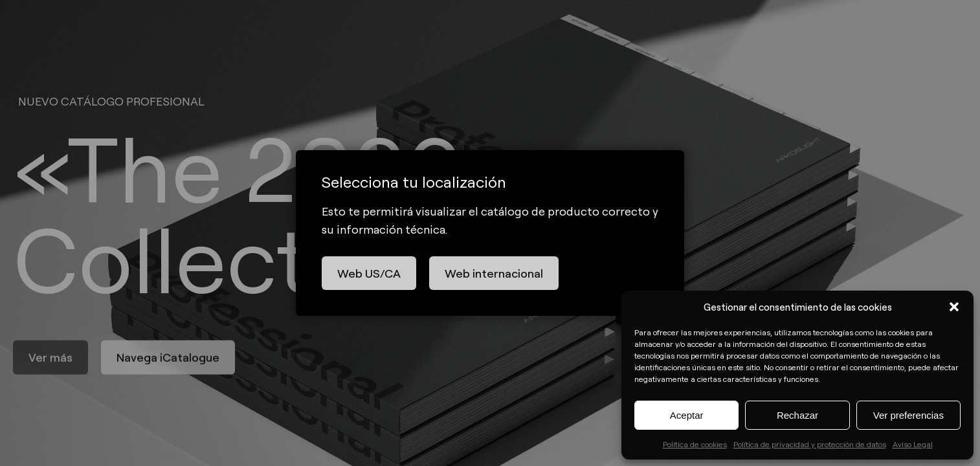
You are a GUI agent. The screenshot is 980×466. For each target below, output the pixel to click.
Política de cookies (695, 444)
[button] (954, 307)
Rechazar (797, 415)
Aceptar (687, 415)
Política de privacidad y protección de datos (810, 444)
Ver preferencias (908, 415)
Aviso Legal (913, 444)
